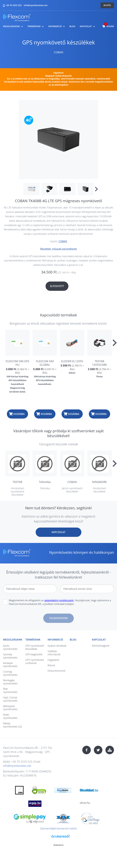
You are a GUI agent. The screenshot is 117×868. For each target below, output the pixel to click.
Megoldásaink (11, 26)
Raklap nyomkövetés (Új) (12, 725)
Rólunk (51, 665)
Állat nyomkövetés (10, 690)
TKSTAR (17, 482)
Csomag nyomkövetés (10, 673)
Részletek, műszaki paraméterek (58, 249)
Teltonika (45, 482)
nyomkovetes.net (17, 18)
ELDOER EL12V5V (72, 361)
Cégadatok (53, 660)
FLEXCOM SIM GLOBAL (45, 363)
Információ (55, 26)
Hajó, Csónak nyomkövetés (10, 699)
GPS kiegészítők (34, 654)
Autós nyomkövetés (10, 647)
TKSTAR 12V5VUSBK (99, 363)
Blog (72, 26)
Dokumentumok (56, 671)
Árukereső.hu (58, 845)
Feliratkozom (58, 618)
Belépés (107, 5)
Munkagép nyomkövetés (10, 682)
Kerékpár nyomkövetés (10, 665)
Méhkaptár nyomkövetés (10, 708)
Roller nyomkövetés (10, 716)
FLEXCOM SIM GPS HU (17, 363)
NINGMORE (100, 482)
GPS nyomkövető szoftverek (35, 661)
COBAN (58, 52)
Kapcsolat (86, 26)
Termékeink (34, 26)
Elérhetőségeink (101, 646)
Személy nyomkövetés (10, 656)
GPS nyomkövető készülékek (58, 42)
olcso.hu (85, 803)
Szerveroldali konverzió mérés (58, 828)
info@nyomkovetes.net (36, 5)
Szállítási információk (54, 653)
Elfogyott (57, 286)
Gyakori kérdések (57, 646)
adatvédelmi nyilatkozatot (59, 600)
